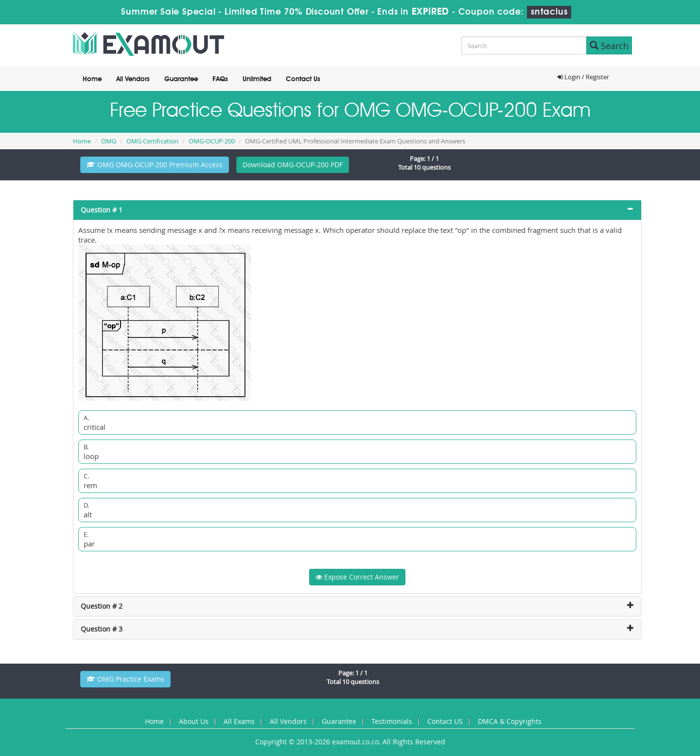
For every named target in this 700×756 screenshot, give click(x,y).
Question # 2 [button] (102, 606)
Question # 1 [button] (102, 210)
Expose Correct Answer (357, 577)
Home (92, 79)
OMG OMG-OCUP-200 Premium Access (155, 165)
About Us (194, 721)
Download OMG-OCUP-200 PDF (293, 165)
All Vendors (133, 79)
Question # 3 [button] (102, 629)
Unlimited (257, 79)
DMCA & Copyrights (510, 721)
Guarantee (181, 79)
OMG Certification (152, 141)
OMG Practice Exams (125, 679)
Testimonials (392, 721)
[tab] (357, 210)
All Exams (239, 721)
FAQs (220, 79)
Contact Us (303, 79)
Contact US (445, 721)
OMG (109, 141)
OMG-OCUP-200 (212, 141)
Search (609, 46)
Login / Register (583, 77)
